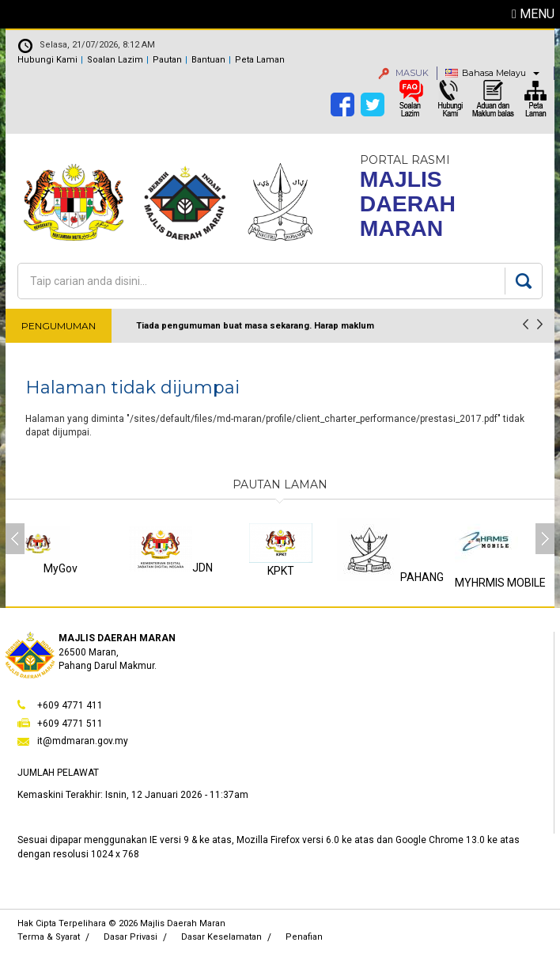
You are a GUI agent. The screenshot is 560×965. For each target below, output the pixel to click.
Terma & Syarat (49, 937)
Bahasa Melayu (494, 73)
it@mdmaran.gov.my (83, 741)
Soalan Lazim (115, 60)
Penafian (304, 937)
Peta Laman (260, 60)
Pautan (167, 60)
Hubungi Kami (47, 60)
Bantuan (208, 60)
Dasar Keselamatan (221, 937)
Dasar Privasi (131, 937)
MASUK (403, 73)
